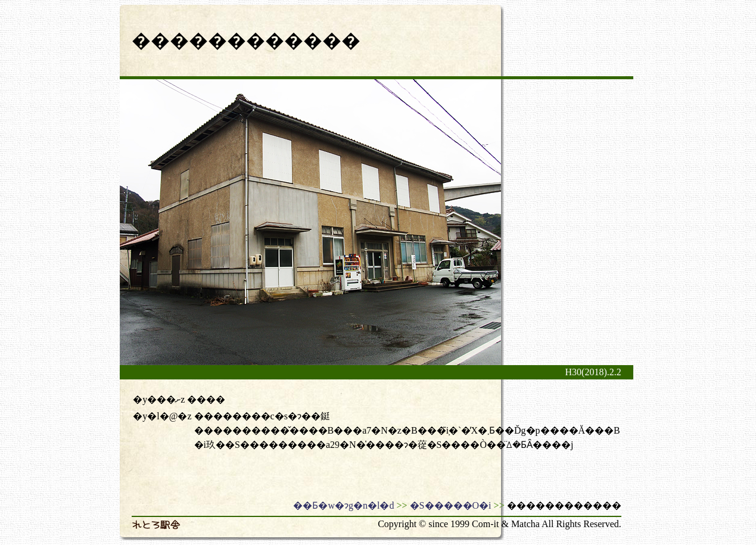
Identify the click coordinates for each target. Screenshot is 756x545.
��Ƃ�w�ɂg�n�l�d (343, 505)
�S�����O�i (451, 505)
